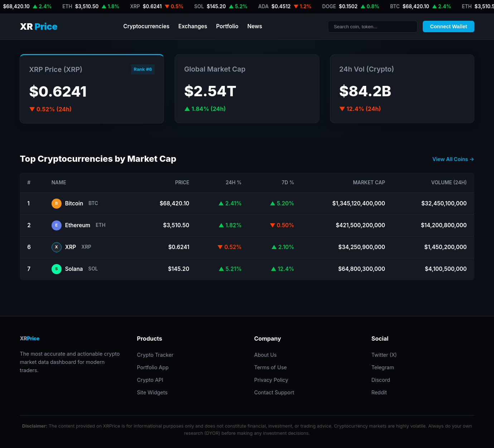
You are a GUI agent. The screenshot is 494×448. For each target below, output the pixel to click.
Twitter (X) (384, 355)
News (255, 26)
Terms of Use (270, 367)
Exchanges (193, 26)
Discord (381, 380)
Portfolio (227, 26)
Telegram (382, 367)
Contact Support (274, 392)
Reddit (379, 392)
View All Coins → (453, 159)
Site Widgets (152, 392)
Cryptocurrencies (146, 26)
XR (38, 27)
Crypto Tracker (155, 355)
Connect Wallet (448, 26)
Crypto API (150, 380)
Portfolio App (153, 367)
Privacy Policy (271, 380)
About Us (265, 355)
